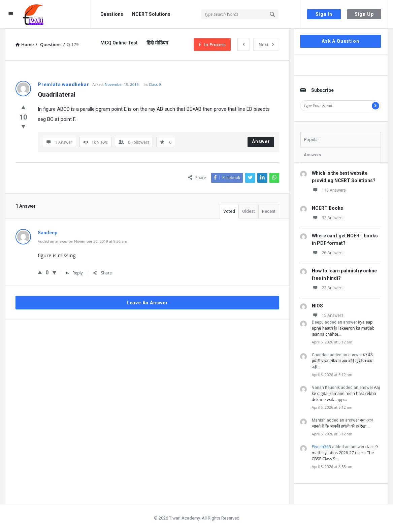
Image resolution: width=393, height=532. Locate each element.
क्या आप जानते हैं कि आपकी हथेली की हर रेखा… (342, 423)
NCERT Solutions (151, 14)
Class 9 (155, 84)
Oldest (249, 211)
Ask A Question (340, 41)
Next (266, 44)
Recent (269, 211)
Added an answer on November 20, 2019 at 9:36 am (82, 241)
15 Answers (328, 315)
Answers (312, 155)
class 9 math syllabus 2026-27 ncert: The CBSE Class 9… (345, 453)
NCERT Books (327, 208)
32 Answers (328, 218)
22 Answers (328, 288)
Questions (112, 14)
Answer (261, 141)
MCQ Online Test (119, 43)
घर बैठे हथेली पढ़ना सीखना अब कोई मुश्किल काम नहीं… (343, 361)
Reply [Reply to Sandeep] (74, 273)
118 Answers (329, 190)
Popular (312, 140)
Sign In (324, 14)
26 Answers (328, 253)
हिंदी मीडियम (157, 43)
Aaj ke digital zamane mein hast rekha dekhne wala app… (346, 393)
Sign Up (364, 14)
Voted (229, 211)
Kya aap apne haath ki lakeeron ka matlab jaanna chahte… (343, 328)
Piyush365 (321, 447)
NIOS (317, 306)
